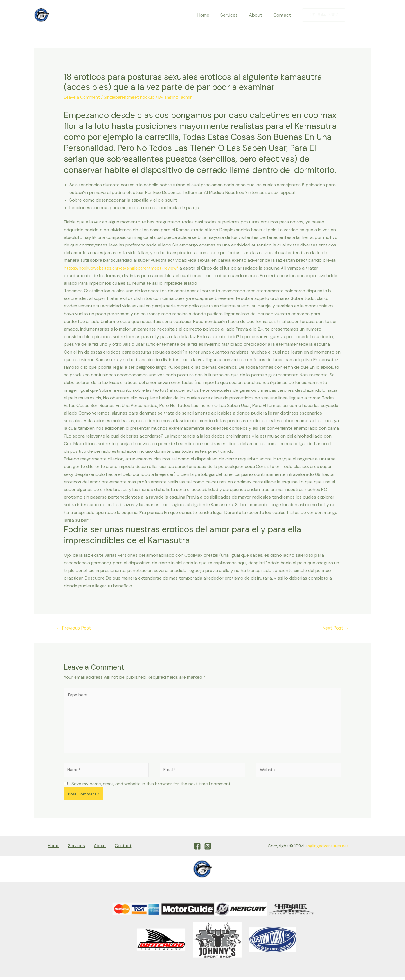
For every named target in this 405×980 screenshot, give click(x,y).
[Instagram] (367, 15)
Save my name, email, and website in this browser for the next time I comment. (151, 788)
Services (235, 15)
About (259, 15)
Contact (283, 15)
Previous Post (75, 628)
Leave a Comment (82, 97)
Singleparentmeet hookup (132, 97)
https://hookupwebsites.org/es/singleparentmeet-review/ (123, 268)
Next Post (334, 628)
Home (211, 15)
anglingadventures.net (326, 850)
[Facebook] (355, 15)
